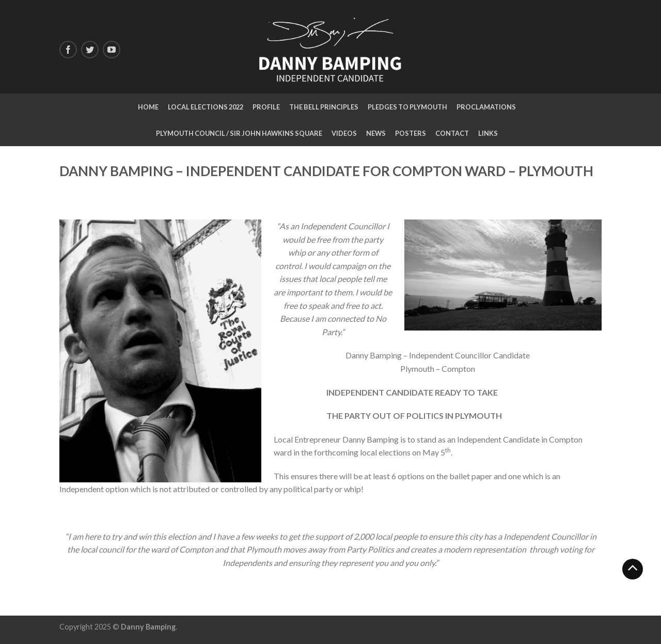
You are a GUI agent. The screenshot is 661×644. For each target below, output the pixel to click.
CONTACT (452, 133)
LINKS (488, 133)
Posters (411, 133)
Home (148, 107)
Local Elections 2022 (206, 107)
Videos (344, 133)
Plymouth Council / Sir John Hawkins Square (239, 133)
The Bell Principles (324, 107)
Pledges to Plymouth (407, 107)
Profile (266, 107)
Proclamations (486, 107)
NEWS (376, 133)
